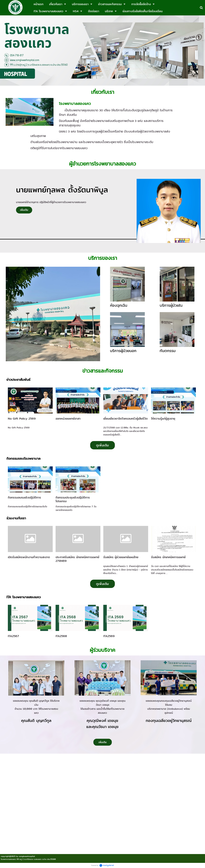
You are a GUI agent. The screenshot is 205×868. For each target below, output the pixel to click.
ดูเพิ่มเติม (102, 445)
